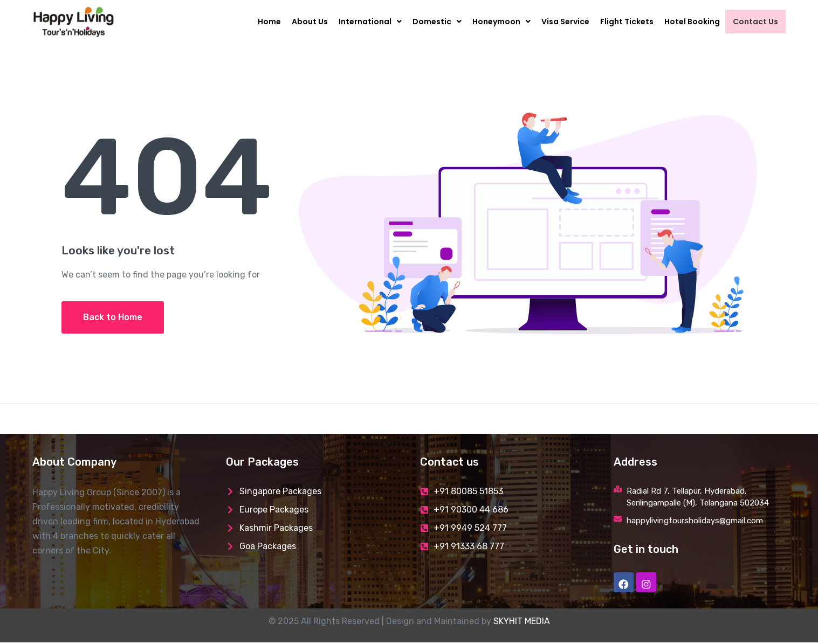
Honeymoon (506, 22)
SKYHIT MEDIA (522, 623)
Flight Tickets (631, 22)
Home (274, 22)
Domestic (441, 22)
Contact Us (758, 22)
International (374, 22)
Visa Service (570, 22)
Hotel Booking (696, 22)
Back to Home (113, 317)
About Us (314, 22)
